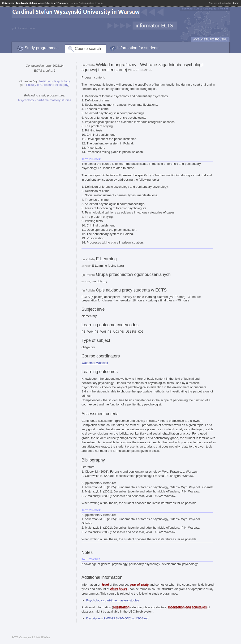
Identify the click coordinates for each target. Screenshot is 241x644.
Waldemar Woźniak (95, 363)
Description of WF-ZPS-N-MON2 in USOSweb (118, 618)
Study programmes (42, 48)
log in (236, 3)
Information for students (138, 48)
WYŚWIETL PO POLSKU (210, 39)
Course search (88, 49)
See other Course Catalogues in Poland (205, 9)
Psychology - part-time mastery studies (45, 100)
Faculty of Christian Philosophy (47, 85)
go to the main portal (23, 28)
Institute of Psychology (55, 81)
